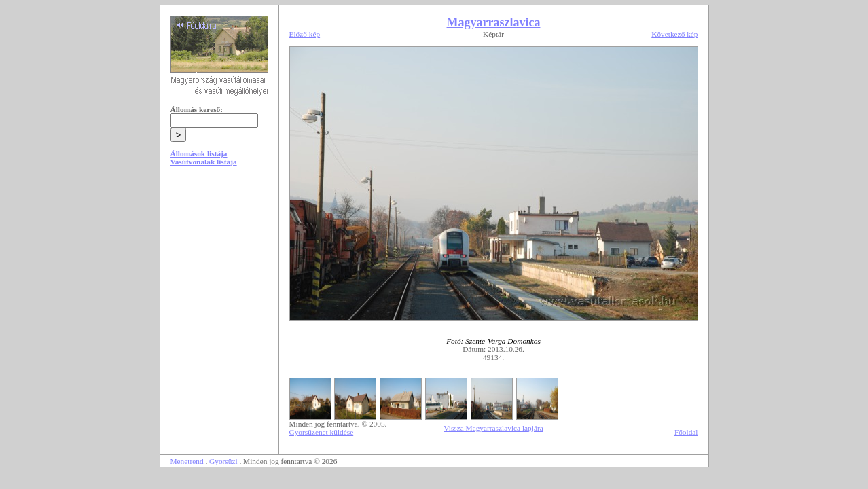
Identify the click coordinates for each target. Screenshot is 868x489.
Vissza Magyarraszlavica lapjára (493, 428)
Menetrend (187, 461)
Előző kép (305, 34)
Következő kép (674, 34)
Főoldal (686, 432)
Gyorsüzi (223, 461)
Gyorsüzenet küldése (322, 432)
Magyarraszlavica (494, 22)
